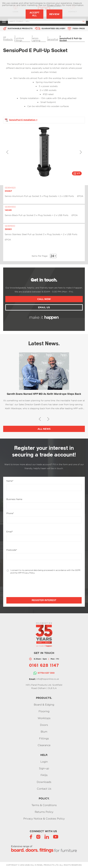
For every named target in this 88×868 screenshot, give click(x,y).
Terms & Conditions (44, 805)
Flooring (44, 711)
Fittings (44, 738)
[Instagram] (38, 837)
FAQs (44, 775)
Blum (44, 732)
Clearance (44, 745)
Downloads (44, 782)
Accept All (34, 14)
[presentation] (26, 586)
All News (44, 429)
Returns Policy (44, 812)
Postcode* (12, 550)
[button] (7, 152)
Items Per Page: (40, 256)
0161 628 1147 (44, 666)
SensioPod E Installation (22, 120)
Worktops (44, 718)
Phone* (10, 513)
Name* (10, 481)
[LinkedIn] (47, 837)
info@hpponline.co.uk (48, 679)
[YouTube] (56, 837)
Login (44, 762)
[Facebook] (31, 837)
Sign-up (44, 768)
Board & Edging (44, 705)
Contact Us (44, 789)
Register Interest (44, 600)
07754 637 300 (46, 673)
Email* (10, 532)
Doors (44, 725)
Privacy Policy (54, 5)
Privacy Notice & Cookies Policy (44, 819)
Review (54, 14)
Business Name (14, 499)
